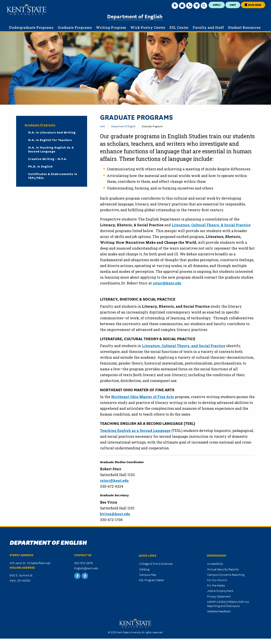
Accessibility (215, 563)
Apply (217, 5)
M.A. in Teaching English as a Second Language (51, 149)
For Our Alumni (217, 580)
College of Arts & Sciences (156, 563)
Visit (233, 5)
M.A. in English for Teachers (50, 140)
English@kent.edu (86, 568)
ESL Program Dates (151, 580)
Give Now (253, 5)
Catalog (144, 569)
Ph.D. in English (40, 166)
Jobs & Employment (220, 591)
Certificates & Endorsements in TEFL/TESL (53, 176)
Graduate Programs (40, 125)
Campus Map (148, 574)
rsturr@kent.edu (114, 480)
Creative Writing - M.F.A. (48, 159)
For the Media (216, 585)
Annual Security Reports (223, 569)
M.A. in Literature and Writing (52, 132)
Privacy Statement (219, 596)
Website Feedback (219, 611)
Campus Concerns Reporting (226, 574)
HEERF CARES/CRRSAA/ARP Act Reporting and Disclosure (228, 604)
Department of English (135, 16)
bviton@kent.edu (115, 514)
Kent (102, 126)
